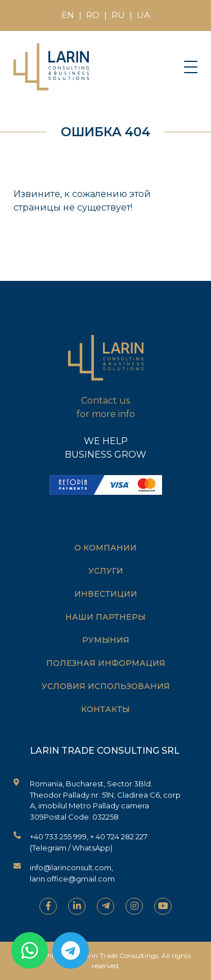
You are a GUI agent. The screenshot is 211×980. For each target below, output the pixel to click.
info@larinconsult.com (71, 867)
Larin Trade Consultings (120, 956)
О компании (105, 548)
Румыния (106, 640)
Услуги (106, 571)
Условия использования (106, 686)
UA (143, 15)
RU (118, 15)
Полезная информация (106, 663)
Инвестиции (106, 594)
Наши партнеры (105, 617)
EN (68, 15)
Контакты (105, 709)
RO (93, 15)
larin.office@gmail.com (72, 879)
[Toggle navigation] (191, 66)
